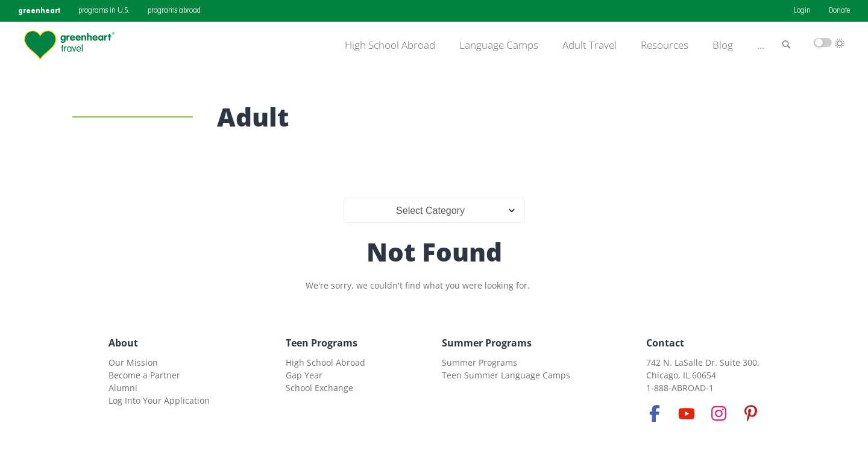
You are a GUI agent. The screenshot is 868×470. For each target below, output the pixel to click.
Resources (665, 45)
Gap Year (304, 375)
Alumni (123, 388)
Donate (839, 11)
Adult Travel (590, 45)
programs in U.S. (104, 11)
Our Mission (133, 362)
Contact (665, 343)
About (123, 343)
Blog (723, 45)
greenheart (39, 11)
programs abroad (174, 11)
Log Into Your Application (159, 400)
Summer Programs (487, 343)
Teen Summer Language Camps (506, 375)
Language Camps (499, 45)
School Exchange (319, 388)
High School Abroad (390, 45)
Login (802, 11)
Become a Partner (144, 375)
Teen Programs (322, 343)
